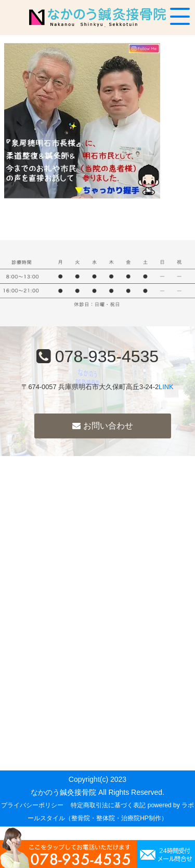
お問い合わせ (102, 426)
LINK (166, 387)
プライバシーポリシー (32, 805)
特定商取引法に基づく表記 (108, 805)
